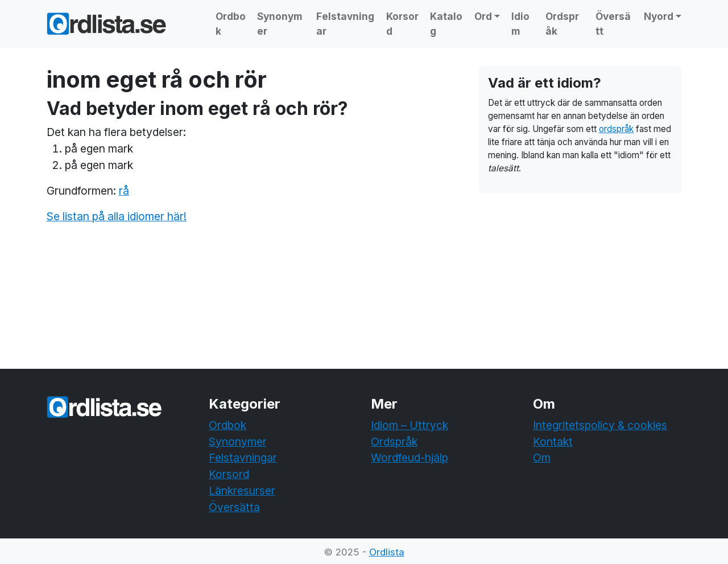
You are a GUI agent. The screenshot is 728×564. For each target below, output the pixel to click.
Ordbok (231, 24)
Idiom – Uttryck (409, 425)
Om (542, 458)
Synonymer (280, 24)
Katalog (446, 24)
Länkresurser (242, 491)
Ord (483, 16)
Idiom (520, 24)
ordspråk (616, 129)
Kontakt (553, 442)
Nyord (659, 16)
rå (124, 191)
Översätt (613, 24)
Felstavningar (345, 24)
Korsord (402, 24)
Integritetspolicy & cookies (600, 425)
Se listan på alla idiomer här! (117, 216)
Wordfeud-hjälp (409, 458)
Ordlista (387, 552)
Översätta (234, 507)
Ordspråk (562, 24)
